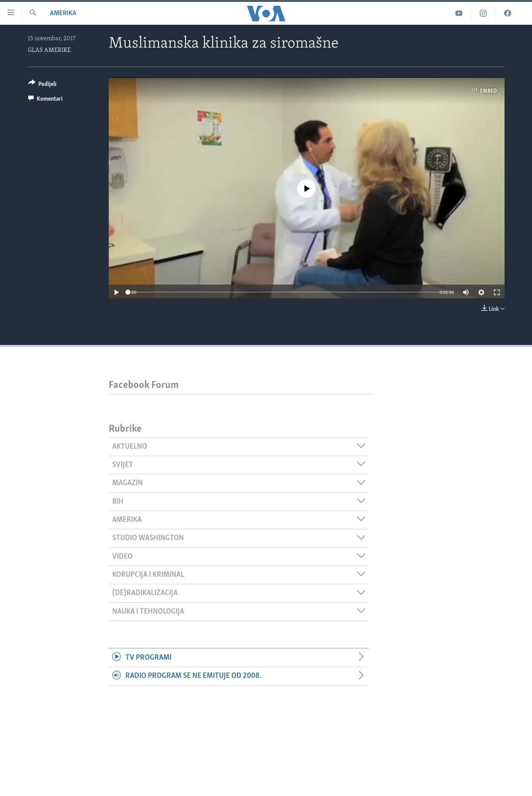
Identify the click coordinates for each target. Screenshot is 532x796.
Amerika (63, 13)
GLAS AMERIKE (49, 50)
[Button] (43, 85)
